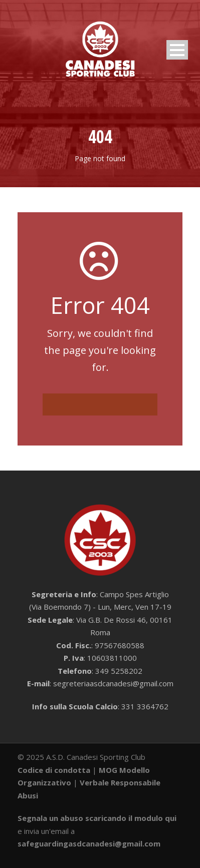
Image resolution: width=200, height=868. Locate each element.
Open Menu (177, 50)
